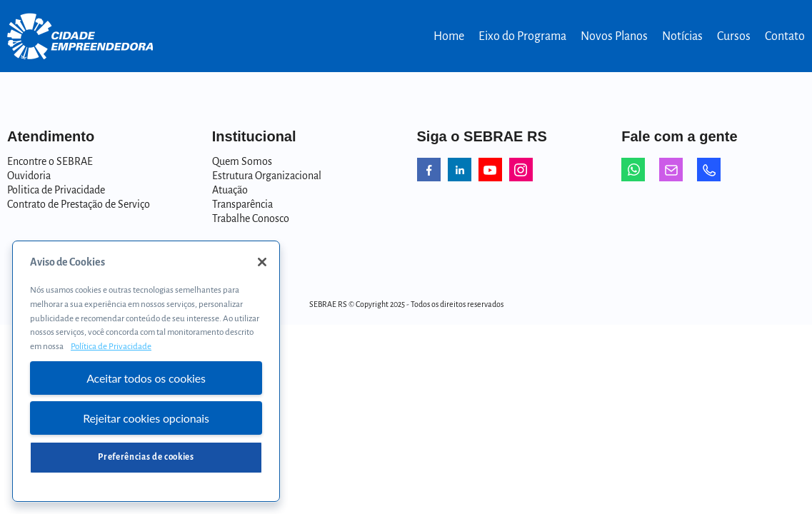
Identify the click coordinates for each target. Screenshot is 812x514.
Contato (785, 36)
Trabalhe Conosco (251, 218)
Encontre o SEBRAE (50, 161)
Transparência (242, 204)
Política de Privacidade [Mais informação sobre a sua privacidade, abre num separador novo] (111, 347)
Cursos (734, 36)
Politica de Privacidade (56, 190)
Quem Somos (242, 161)
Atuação (230, 190)
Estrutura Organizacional (267, 176)
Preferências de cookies (146, 457)
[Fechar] (262, 262)
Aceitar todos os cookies (146, 378)
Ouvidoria (29, 176)
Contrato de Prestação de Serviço (79, 204)
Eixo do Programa (522, 36)
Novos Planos (614, 36)
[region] (146, 371)
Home (449, 36)
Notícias (682, 36)
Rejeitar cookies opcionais (146, 418)
